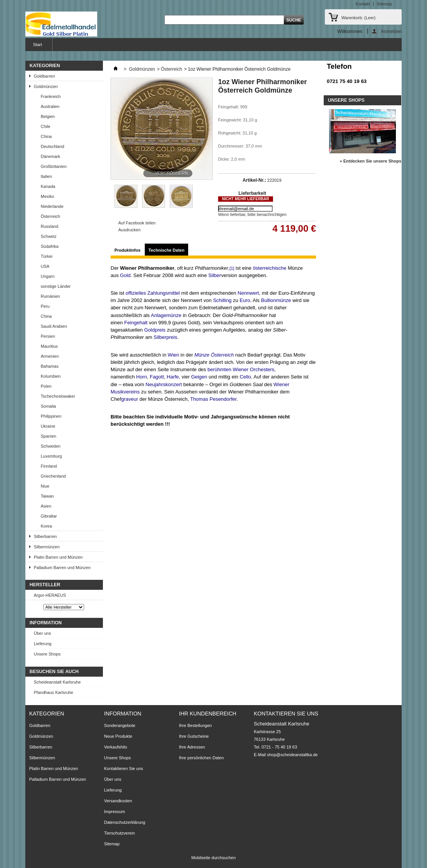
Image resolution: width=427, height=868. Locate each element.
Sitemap (384, 4)
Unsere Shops (47, 654)
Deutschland (52, 146)
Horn (142, 377)
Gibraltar (49, 516)
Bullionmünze (276, 300)
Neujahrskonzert (164, 384)
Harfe (173, 377)
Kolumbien (51, 376)
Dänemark (50, 156)
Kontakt (363, 4)
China (46, 136)
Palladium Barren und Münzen (62, 568)
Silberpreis (165, 337)
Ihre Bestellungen (195, 725)
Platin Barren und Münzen (58, 557)
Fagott (157, 377)
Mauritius (49, 346)
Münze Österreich (214, 355)
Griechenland (53, 476)
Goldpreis (155, 330)
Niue (45, 486)
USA (45, 266)
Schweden (50, 446)
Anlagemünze (166, 315)
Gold (125, 275)
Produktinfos (127, 250)
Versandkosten (118, 801)
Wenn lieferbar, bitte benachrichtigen (252, 214)
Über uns (42, 633)
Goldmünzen (46, 86)
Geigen (199, 377)
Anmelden (391, 31)
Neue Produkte (118, 736)
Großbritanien (54, 166)
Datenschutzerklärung (125, 822)
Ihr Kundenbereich (208, 714)
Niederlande (52, 206)
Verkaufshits (116, 747)
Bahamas (50, 366)
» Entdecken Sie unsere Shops (371, 161)
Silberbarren (45, 536)
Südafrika (50, 246)
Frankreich (51, 96)
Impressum (114, 812)
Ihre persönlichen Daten (201, 758)
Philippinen (51, 416)
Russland (50, 226)
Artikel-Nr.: (254, 180)
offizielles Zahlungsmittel (153, 293)
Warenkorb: (358, 18)
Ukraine (48, 426)
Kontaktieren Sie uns (124, 768)
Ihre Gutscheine (194, 736)
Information (46, 623)
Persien (48, 336)
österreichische (269, 268)
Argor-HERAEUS (50, 595)
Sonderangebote (120, 725)
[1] (232, 268)
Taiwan (47, 496)
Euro (245, 300)
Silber (214, 275)
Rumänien (50, 296)
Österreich (50, 216)
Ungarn (48, 276)
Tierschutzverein (119, 833)
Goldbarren (44, 76)
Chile (46, 126)
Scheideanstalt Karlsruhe (57, 682)
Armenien (50, 356)
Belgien (48, 116)
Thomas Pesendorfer (213, 399)
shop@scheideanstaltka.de (292, 755)
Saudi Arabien (54, 326)
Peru (45, 306)
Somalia (48, 406)
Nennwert (248, 293)
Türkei (47, 256)
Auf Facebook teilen (137, 223)
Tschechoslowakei (58, 396)
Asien (46, 506)
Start (36, 47)
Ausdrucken (129, 230)
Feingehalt (136, 323)
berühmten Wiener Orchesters (241, 369)
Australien (50, 106)
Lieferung (43, 644)
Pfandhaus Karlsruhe (54, 692)
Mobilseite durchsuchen (213, 858)
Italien (46, 176)
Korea (46, 526)
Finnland (49, 466)
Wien (174, 355)
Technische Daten (166, 250)
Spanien (48, 436)
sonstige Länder (56, 286)
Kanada (48, 186)
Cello (245, 377)
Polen (46, 386)
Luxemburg (51, 456)
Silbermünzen (47, 547)
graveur (129, 399)
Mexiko (47, 196)
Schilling (222, 300)
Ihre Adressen (192, 747)
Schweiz (49, 236)
